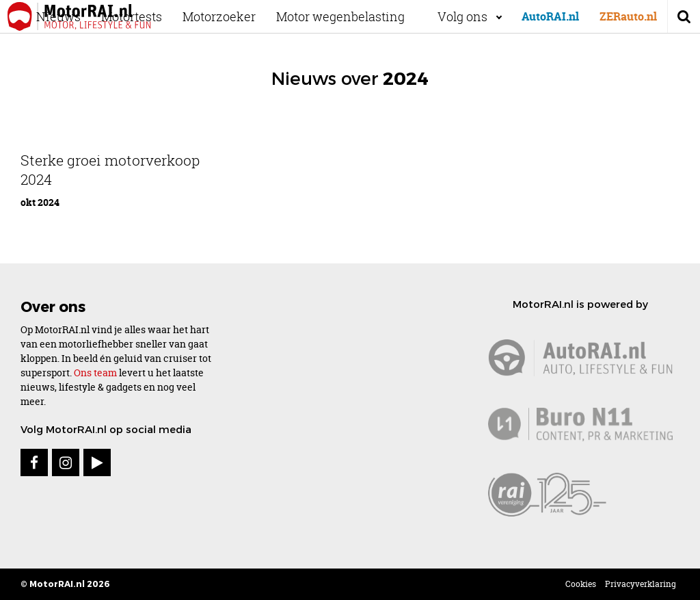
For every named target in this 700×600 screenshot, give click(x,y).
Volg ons (462, 16)
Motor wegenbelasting (353, 16)
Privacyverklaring (641, 584)
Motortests (144, 16)
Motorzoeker (231, 16)
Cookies (581, 584)
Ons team (95, 373)
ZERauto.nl (628, 16)
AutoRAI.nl (550, 16)
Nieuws (71, 16)
